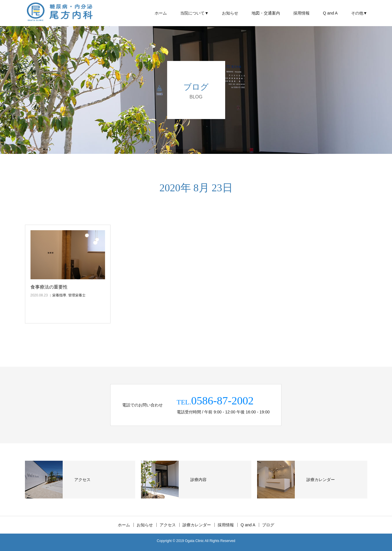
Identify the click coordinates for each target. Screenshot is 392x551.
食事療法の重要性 (49, 287)
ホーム (161, 13)
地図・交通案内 (266, 13)
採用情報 (301, 13)
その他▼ (359, 13)
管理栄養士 (77, 295)
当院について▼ (194, 13)
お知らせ (230, 13)
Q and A (330, 13)
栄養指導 (59, 295)
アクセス (168, 525)
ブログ (268, 525)
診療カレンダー (197, 525)
